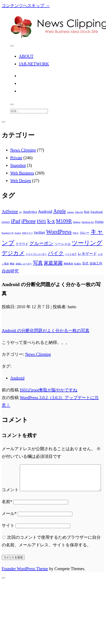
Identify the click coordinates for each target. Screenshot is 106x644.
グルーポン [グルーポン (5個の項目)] (42, 243)
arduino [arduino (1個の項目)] (71, 212)
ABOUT (26, 56)
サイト (8, 538)
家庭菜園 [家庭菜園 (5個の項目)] (53, 263)
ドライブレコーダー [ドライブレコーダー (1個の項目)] (36, 254)
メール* (9, 526)
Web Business (22, 173)
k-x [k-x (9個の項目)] (51, 221)
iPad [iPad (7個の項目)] (16, 221)
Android (17, 378)
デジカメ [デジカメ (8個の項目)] (13, 253)
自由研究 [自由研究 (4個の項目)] (10, 271)
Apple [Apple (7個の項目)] (60, 211)
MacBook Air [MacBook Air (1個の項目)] (88, 222)
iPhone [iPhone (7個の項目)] (29, 221)
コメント (10, 468)
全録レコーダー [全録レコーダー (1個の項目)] (24, 264)
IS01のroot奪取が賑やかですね (49, 390)
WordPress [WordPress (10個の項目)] (59, 232)
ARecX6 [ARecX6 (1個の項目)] (79, 212)
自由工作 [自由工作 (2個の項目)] (96, 263)
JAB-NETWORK (34, 64)
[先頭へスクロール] (3, 591)
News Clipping (23, 150)
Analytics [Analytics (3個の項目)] (30, 212)
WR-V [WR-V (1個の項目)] (76, 233)
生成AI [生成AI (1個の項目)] (78, 264)
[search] (12, 104)
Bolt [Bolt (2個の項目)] (87, 212)
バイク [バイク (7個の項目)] (56, 253)
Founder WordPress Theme (25, 581)
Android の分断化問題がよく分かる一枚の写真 (46, 330)
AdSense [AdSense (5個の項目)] (10, 211)
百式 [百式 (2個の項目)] (85, 263)
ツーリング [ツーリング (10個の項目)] (87, 243)
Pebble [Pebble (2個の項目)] (99, 222)
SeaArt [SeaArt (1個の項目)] (18, 233)
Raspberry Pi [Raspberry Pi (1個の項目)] (8, 233)
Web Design (21, 181)
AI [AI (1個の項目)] (20, 212)
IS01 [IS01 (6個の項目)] (42, 221)
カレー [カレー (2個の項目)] (85, 233)
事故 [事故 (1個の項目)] (12, 264)
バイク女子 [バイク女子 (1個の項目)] (71, 254)
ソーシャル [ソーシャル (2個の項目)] (63, 244)
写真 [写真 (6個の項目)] (38, 263)
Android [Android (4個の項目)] (45, 211)
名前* (7, 514)
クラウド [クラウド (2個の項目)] (22, 244)
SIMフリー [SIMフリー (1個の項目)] (27, 233)
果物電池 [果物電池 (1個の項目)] (68, 264)
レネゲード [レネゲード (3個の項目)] (87, 254)
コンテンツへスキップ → (26, 6)
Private (16, 158)
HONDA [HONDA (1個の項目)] (6, 222)
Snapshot (18, 165)
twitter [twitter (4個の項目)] (40, 232)
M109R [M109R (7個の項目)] (64, 221)
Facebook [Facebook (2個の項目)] (97, 212)
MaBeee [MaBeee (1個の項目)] (77, 222)
